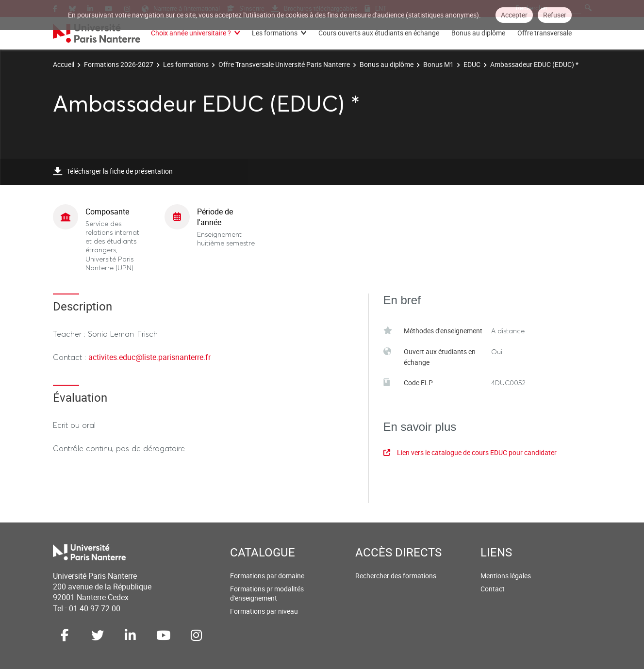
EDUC (472, 64)
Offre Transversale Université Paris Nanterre (284, 64)
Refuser (555, 15)
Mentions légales (506, 576)
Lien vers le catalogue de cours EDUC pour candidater (470, 452)
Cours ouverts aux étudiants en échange (379, 33)
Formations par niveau (264, 611)
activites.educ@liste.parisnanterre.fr (149, 357)
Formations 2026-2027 (119, 64)
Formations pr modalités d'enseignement (267, 594)
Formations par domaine (267, 576)
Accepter (514, 15)
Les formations (275, 33)
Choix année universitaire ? (191, 33)
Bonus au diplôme (478, 33)
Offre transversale (545, 33)
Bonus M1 (438, 64)
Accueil (64, 64)
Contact (493, 589)
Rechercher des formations (396, 576)
